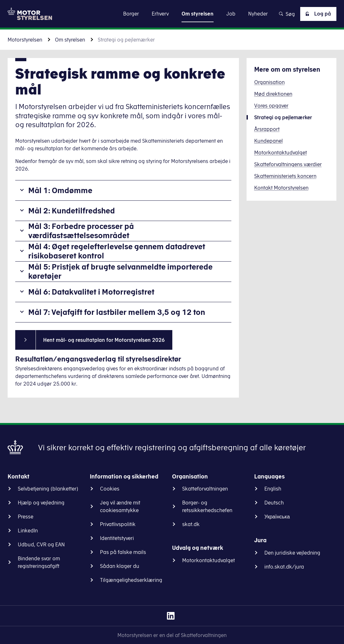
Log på (317, 14)
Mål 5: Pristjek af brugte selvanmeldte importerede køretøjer (120, 271)
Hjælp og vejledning (41, 503)
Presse (26, 517)
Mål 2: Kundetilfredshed (72, 211)
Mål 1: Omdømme (60, 190)
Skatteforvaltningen (205, 489)
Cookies (110, 489)
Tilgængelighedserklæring (131, 580)
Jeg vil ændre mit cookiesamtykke (120, 506)
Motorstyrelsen (25, 40)
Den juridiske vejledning (292, 553)
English (273, 489)
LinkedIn (28, 530)
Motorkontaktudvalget (208, 560)
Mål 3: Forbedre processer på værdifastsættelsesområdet (81, 231)
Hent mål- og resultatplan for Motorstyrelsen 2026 (104, 340)
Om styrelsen (70, 40)
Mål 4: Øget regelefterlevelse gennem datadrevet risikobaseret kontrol (117, 251)
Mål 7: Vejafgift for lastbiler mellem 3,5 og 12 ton (117, 312)
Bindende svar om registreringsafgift (39, 562)
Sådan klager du (120, 566)
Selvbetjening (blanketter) (48, 489)
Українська (277, 517)
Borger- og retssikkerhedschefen (207, 506)
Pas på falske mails (123, 552)
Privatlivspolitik (118, 524)
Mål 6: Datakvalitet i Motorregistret (91, 292)
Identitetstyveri (117, 538)
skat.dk (191, 524)
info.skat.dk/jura (284, 567)
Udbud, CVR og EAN (41, 544)
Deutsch (274, 503)
